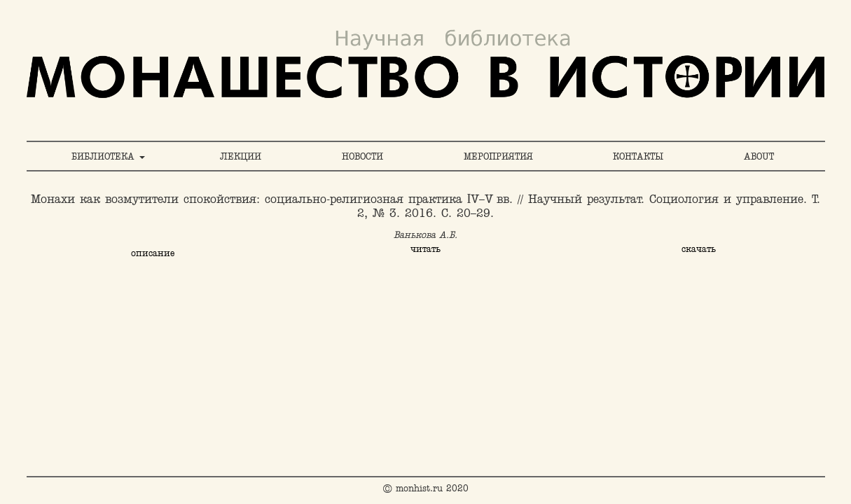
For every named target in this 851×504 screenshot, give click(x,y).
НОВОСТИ (362, 156)
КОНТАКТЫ (638, 156)
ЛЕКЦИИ (241, 156)
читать (425, 248)
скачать (699, 248)
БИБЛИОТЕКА (108, 156)
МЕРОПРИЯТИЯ (498, 156)
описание (153, 253)
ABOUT (759, 156)
